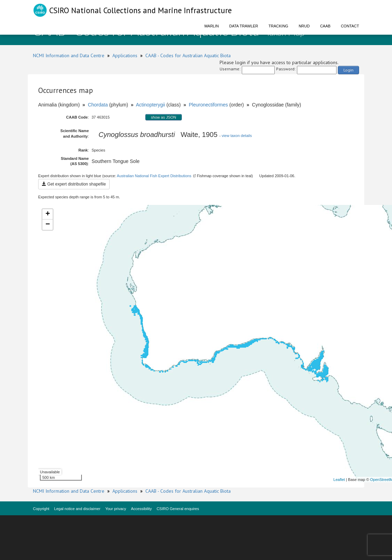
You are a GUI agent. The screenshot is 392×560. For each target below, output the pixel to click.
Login (348, 70)
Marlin (212, 26)
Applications (125, 55)
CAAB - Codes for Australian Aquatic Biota (188, 55)
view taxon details (237, 136)
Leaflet (339, 480)
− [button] (48, 225)
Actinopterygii (151, 105)
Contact (350, 26)
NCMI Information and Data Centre (69, 55)
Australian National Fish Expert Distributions (154, 176)
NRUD (304, 26)
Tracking (278, 26)
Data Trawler (244, 26)
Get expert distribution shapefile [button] (74, 184)
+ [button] (48, 214)
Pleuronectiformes (208, 105)
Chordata (98, 105)
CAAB (325, 26)
